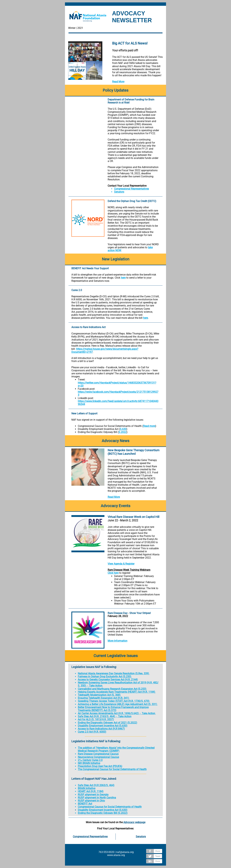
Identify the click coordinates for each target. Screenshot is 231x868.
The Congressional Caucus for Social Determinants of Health (112, 769)
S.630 (123, 429)
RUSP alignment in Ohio (91, 801)
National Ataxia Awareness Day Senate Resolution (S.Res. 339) (113, 673)
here (123, 278)
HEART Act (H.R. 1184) (91, 791)
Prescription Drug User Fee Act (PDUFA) (100, 766)
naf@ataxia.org (125, 852)
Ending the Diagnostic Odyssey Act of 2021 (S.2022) (107, 723)
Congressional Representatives (131, 189)
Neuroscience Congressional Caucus (98, 757)
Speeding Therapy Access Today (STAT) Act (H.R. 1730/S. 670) (114, 701)
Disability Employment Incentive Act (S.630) (103, 726)
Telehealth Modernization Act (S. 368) (99, 695)
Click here (113, 573)
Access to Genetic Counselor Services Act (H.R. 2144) (108, 680)
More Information (118, 641)
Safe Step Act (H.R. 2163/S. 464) (96, 716)
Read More (118, 82)
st (81, 760)
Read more (149, 426)
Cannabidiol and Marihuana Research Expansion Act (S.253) (112, 689)
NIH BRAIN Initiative (89, 763)
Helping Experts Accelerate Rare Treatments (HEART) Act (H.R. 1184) (116, 692)
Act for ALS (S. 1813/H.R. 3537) (96, 719)
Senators (119, 192)
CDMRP (114, 751)
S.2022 (123, 432)
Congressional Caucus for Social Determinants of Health (110, 807)
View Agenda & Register (121, 564)
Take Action (96, 686)
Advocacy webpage (134, 822)
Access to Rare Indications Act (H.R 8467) (101, 729)
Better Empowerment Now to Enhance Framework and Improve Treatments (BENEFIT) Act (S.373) (113, 709)
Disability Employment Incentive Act (98, 810)
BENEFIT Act (85, 804)
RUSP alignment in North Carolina (97, 798)
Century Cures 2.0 (92, 760)
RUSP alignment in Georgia (93, 795)
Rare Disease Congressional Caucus (98, 754)
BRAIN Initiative (87, 788)
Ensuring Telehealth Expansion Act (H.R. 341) (103, 698)
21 (79, 760)
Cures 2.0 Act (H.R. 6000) (92, 732)
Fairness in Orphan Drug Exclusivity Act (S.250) (105, 677)
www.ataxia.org (116, 855)
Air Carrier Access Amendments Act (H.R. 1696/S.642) (108, 713)
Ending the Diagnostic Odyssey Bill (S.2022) (103, 813)
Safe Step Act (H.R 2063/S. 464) (96, 785)
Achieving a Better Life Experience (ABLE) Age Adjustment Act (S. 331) (117, 704)
